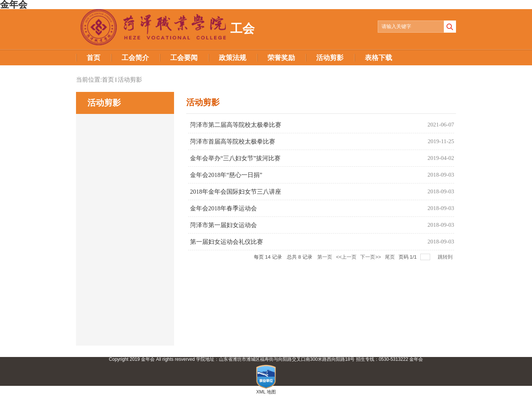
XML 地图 (266, 392)
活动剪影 (130, 80)
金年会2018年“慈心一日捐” (226, 175)
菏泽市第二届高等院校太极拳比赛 (236, 125)
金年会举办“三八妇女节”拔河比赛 (235, 158)
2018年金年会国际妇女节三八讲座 (236, 192)
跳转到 (446, 257)
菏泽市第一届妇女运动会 (223, 225)
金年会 (416, 359)
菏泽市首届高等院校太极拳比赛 (233, 141)
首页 (108, 80)
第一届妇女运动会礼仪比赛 (226, 242)
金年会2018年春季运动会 (223, 208)
